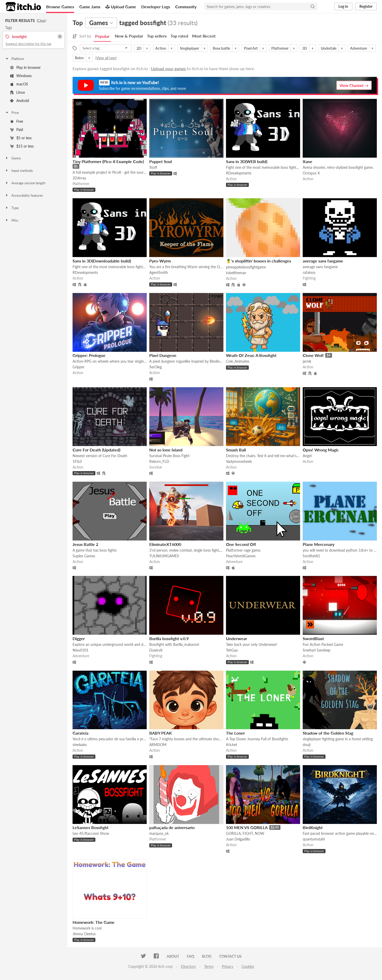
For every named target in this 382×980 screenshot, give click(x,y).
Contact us (230, 956)
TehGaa (232, 650)
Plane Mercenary (319, 544)
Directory (188, 966)
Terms (209, 966)
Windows (21, 76)
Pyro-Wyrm (160, 261)
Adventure (359, 48)
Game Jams (90, 7)
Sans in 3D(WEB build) (247, 161)
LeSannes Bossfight (91, 827)
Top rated (179, 36)
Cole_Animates (238, 361)
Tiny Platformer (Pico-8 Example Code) (108, 161)
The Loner (235, 733)
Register (366, 6)
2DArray (79, 178)
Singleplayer (189, 48)
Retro (79, 58)
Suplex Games (84, 556)
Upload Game (121, 7)
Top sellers (157, 36)
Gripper (79, 367)
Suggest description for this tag (28, 44)
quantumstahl (314, 839)
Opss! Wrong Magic (321, 450)
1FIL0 (77, 461)
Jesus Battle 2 (85, 544)
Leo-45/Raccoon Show (91, 833)
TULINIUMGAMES (164, 556)
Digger (79, 638)
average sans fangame (323, 261)
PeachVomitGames (241, 556)
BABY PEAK (161, 733)
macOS (19, 84)
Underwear (236, 638)
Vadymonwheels (239, 461)
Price (12, 113)
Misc (12, 220)
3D (305, 48)
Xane (307, 161)
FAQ (190, 956)
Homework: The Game (94, 922)
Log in (343, 6)
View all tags (106, 58)
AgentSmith (159, 272)
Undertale (329, 48)
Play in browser (25, 67)
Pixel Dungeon (163, 355)
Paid (17, 130)
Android (20, 101)
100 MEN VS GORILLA (247, 827)
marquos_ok (159, 833)
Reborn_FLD (159, 461)
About (173, 956)
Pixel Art (251, 48)
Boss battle (221, 48)
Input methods (19, 171)
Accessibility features (24, 195)
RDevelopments (239, 173)
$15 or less (22, 146)
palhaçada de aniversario (172, 827)
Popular (102, 36)
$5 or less (21, 138)
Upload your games (168, 68)
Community (186, 7)
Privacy (228, 966)
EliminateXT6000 (165, 544)
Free (17, 121)
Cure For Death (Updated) (96, 450)
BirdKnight (313, 827)
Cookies (248, 966)
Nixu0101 (80, 650)
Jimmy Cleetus (84, 934)
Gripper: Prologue (89, 355)
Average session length (25, 183)
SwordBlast (313, 638)
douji (307, 745)
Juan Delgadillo (238, 839)
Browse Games (60, 7)
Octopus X (311, 173)
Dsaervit (156, 650)
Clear (41, 20)
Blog (207, 956)
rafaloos (309, 272)
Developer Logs (156, 7)
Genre (13, 158)
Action (161, 48)
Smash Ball (236, 450)
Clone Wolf (313, 355)
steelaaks (80, 745)
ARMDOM (158, 745)
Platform (15, 59)
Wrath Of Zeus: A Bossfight (251, 355)
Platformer (280, 48)
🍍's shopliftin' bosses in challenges (259, 261)
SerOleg (155, 367)
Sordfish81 (311, 556)
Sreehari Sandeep (317, 650)
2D (139, 48)
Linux (17, 92)
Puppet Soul (161, 161)
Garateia (80, 733)
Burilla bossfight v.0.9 (169, 638)
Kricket (232, 745)
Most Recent (204, 36)
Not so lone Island (166, 450)
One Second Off (241, 544)
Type (12, 208)
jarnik (307, 361)
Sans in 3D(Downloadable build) (102, 261)
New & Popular (129, 36)
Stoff (153, 167)
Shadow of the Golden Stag (328, 733)
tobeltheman (236, 273)
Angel (307, 456)
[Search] (313, 6)
